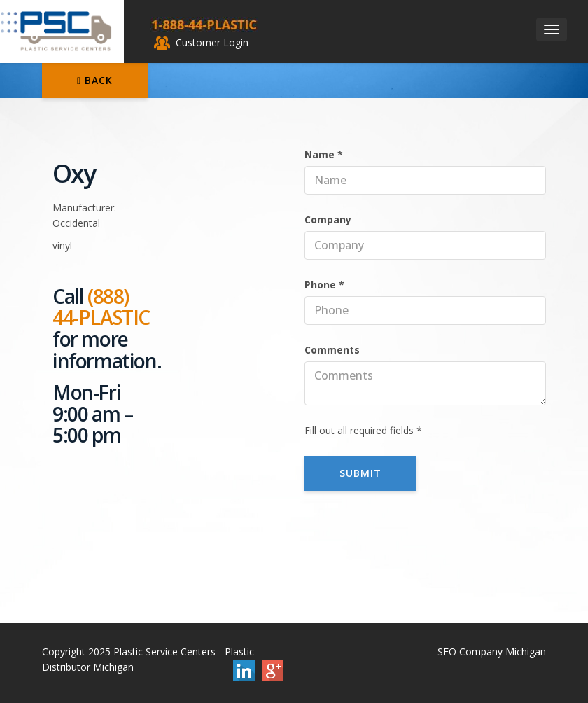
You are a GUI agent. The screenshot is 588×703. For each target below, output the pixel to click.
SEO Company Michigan (492, 652)
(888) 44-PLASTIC (101, 307)
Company (328, 220)
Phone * (324, 285)
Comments (332, 350)
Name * (324, 154)
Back (95, 80)
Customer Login (201, 42)
